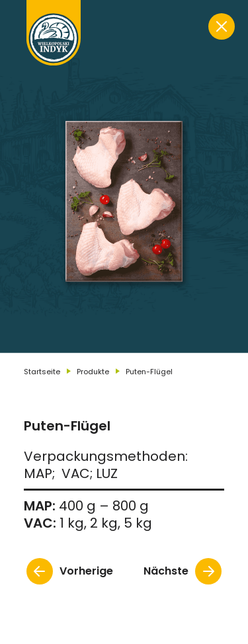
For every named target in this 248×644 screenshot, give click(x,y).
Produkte (93, 372)
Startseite (42, 372)
